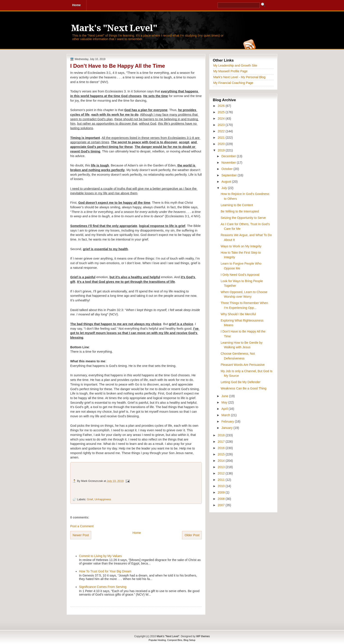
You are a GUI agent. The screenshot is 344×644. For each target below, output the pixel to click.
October (227, 169)
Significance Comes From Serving (103, 587)
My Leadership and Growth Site (235, 65)
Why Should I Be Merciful (238, 314)
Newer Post (81, 535)
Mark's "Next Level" (114, 28)
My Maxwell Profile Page (230, 71)
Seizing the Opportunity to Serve (243, 218)
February (228, 421)
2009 (222, 492)
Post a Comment (82, 526)
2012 (222, 473)
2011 (222, 480)
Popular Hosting (157, 640)
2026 (222, 106)
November (229, 163)
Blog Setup (190, 640)
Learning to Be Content (237, 205)
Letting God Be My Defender (241, 382)
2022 (222, 131)
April (225, 409)
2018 (222, 435)
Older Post (192, 535)
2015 (222, 454)
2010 (222, 486)
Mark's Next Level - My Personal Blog (239, 77)
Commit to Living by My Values (100, 556)
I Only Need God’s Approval (240, 275)
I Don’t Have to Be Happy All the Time (118, 66)
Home (137, 533)
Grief (90, 499)
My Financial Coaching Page (233, 83)
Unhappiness (103, 499)
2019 (222, 150)
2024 (222, 119)
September (229, 175)
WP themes (203, 636)
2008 (222, 499)
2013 (222, 467)
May (225, 402)
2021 (222, 138)
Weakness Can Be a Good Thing (244, 388)
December (229, 156)
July (225, 188)
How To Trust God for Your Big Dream (105, 571)
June (225, 396)
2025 (222, 112)
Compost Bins (175, 640)
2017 (222, 442)
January (227, 428)
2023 (222, 125)
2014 (222, 461)
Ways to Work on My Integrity (241, 246)
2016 (222, 448)
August (227, 182)
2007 (222, 505)
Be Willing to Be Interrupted (240, 211)
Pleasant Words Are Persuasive (243, 365)
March (226, 415)
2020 (222, 144)
